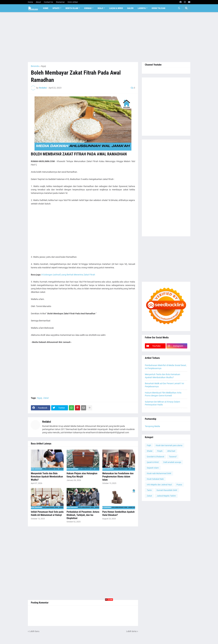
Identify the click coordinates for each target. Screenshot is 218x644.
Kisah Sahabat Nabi (155, 479)
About (38, 2)
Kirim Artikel (73, 2)
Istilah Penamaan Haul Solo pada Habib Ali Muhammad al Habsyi (47, 513)
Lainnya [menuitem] (142, 8)
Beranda (35, 66)
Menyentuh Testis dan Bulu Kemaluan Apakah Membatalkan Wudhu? (47, 477)
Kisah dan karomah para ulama (169, 445)
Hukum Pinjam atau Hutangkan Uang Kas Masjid (82, 475)
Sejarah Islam (153, 468)
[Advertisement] (109, 37)
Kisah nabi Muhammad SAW (159, 473)
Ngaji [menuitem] (100, 8)
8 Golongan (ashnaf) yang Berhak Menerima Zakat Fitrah (68, 275)
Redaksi (47, 422)
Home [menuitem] (46, 8)
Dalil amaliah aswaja (172, 462)
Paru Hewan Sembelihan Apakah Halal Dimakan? (118, 513)
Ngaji (43, 66)
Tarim (149, 490)
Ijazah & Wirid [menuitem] (116, 8)
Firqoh (160, 451)
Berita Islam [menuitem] (72, 8)
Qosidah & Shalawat (155, 457)
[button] (179, 8)
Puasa (179, 485)
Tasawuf (173, 457)
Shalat (150, 451)
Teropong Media (152, 426)
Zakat (46, 398)
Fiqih (149, 445)
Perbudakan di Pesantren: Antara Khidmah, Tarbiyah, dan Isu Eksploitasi (83, 515)
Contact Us (48, 2)
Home (30, 2)
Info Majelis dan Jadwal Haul (159, 485)
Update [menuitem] (56, 8)
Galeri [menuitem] (130, 8)
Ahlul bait (171, 451)
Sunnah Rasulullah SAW (167, 490)
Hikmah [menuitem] (88, 8)
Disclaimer (60, 2)
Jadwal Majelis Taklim (166, 496)
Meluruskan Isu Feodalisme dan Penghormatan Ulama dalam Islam (118, 477)
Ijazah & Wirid (153, 462)
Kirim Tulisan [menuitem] (159, 8)
